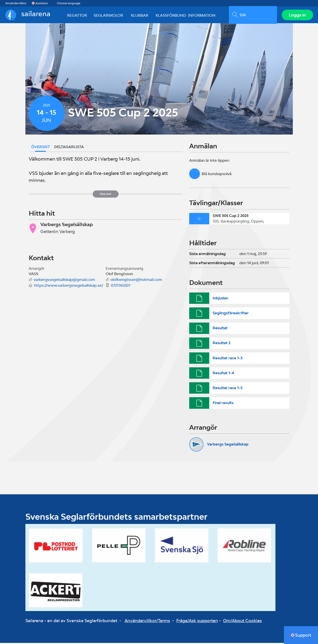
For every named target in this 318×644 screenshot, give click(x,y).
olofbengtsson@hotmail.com (136, 281)
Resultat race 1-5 (228, 389)
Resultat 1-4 (223, 374)
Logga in (297, 15)
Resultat (220, 329)
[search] (252, 15)
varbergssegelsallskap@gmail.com (64, 281)
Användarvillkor (16, 3)
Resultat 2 (222, 344)
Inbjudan (220, 299)
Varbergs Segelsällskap (228, 445)
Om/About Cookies (242, 622)
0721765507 (121, 286)
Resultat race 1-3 (228, 359)
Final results (223, 404)
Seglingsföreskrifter (231, 314)
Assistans (42, 3)
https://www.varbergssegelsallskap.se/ (69, 286)
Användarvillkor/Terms (147, 622)
